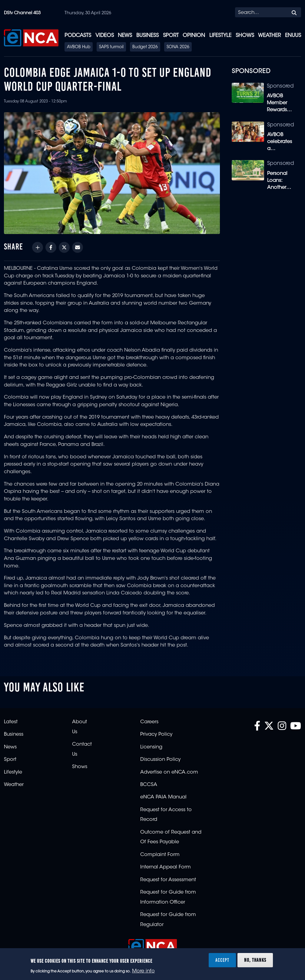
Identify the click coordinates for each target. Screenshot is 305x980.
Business (148, 36)
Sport (171, 36)
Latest (11, 722)
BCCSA (149, 785)
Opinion (194, 36)
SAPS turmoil (111, 47)
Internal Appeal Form (166, 867)
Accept (222, 960)
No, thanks (255, 960)
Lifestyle (220, 36)
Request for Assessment (168, 880)
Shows (245, 36)
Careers (149, 722)
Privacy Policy (156, 734)
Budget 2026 (145, 47)
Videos (105, 36)
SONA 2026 (178, 47)
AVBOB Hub (79, 47)
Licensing (151, 747)
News (125, 36)
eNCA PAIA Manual (163, 797)
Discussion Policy (160, 760)
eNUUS (293, 36)
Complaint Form (160, 855)
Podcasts (78, 36)
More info (143, 971)
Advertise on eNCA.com (169, 772)
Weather (269, 36)
